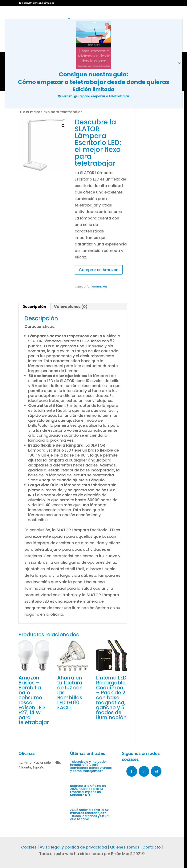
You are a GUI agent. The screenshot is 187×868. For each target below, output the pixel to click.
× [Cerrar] (180, 64)
